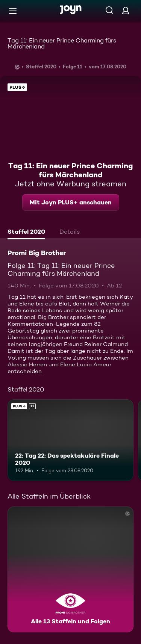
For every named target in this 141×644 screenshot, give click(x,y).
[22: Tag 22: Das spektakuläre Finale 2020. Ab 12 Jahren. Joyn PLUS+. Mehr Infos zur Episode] (70, 440)
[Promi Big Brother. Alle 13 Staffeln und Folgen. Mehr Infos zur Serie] (70, 569)
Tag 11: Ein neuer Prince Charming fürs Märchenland (62, 43)
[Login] (126, 10)
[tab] (26, 233)
